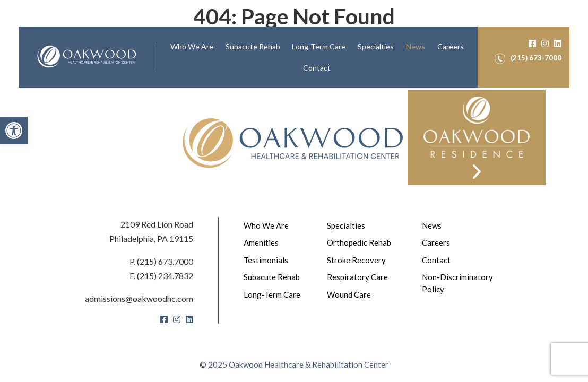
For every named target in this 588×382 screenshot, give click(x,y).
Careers (451, 46)
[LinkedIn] (558, 43)
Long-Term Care (319, 46)
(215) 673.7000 (165, 261)
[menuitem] (192, 47)
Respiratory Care (357, 277)
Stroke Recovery (356, 260)
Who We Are (192, 46)
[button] (14, 131)
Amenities (261, 242)
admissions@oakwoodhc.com (139, 298)
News (416, 46)
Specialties (376, 46)
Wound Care (349, 294)
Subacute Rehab (253, 46)
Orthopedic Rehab (359, 242)
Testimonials (266, 260)
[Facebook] (532, 43)
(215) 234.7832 (165, 276)
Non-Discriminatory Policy (457, 283)
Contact (317, 68)
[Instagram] (545, 43)
